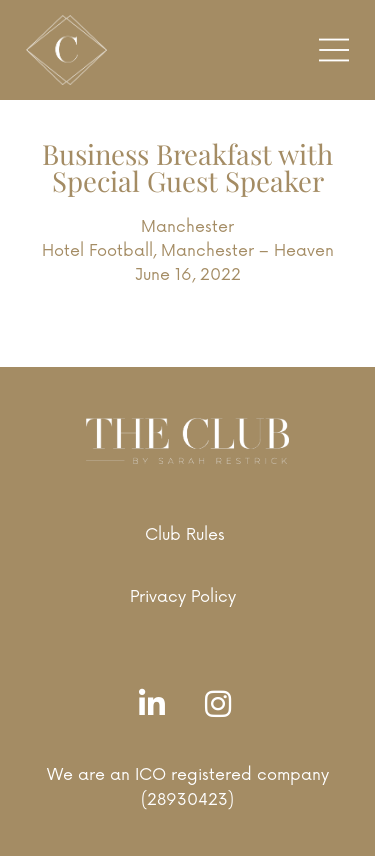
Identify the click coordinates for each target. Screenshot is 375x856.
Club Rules (185, 535)
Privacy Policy (183, 597)
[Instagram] (223, 705)
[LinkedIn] (157, 705)
